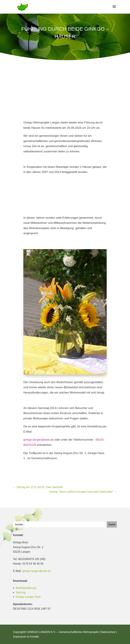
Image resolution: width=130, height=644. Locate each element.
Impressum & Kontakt (26, 637)
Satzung (21, 592)
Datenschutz (108, 632)
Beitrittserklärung (26, 588)
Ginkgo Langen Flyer (28, 597)
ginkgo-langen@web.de (39, 440)
